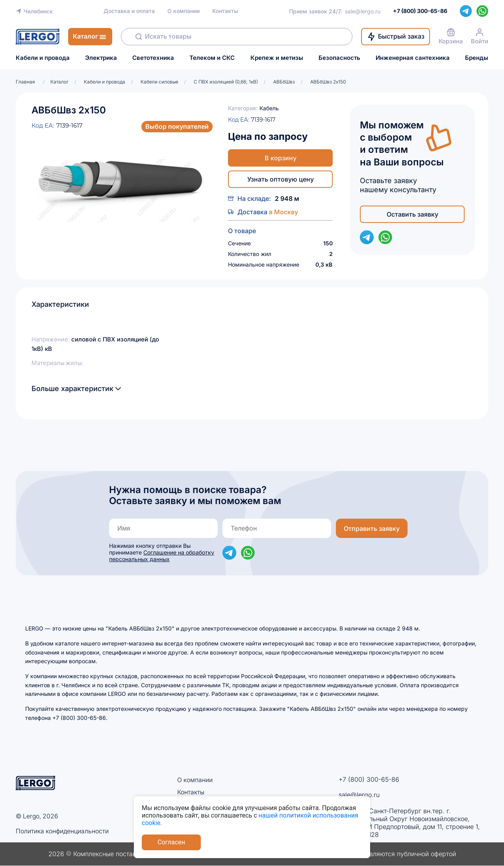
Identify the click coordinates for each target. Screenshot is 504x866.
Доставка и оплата (129, 11)
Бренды (477, 58)
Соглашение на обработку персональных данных (162, 556)
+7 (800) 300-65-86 (369, 779)
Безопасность (339, 58)
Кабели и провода (43, 58)
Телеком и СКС (212, 58)
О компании (183, 11)
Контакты (225, 11)
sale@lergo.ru (363, 11)
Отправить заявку (372, 529)
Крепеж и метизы (277, 58)
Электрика (101, 58)
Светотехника (153, 58)
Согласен (171, 842)
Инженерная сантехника (413, 58)
